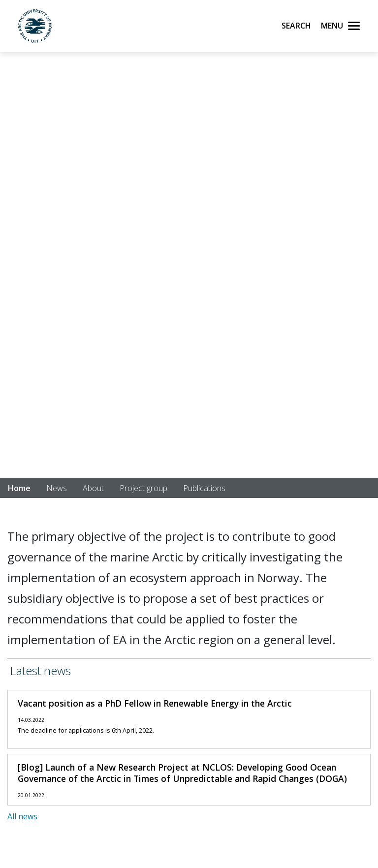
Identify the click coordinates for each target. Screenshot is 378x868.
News (57, 488)
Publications (204, 488)
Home (19, 488)
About (93, 488)
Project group (143, 488)
